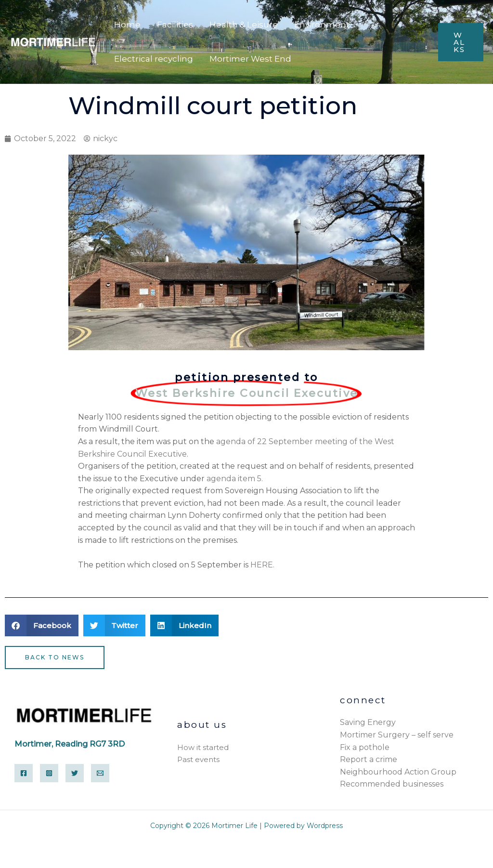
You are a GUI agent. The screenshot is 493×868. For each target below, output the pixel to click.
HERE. (262, 565)
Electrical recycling (154, 59)
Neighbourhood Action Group (398, 772)
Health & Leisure (244, 25)
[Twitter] (75, 773)
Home (127, 25)
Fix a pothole (365, 747)
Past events (198, 759)
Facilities (175, 25)
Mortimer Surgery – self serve (397, 735)
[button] (42, 625)
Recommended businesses (392, 784)
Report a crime (369, 759)
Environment (322, 25)
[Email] (100, 773)
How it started (203, 747)
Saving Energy (368, 722)
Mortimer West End (250, 59)
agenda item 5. (235, 479)
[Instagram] (49, 773)
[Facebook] (24, 773)
